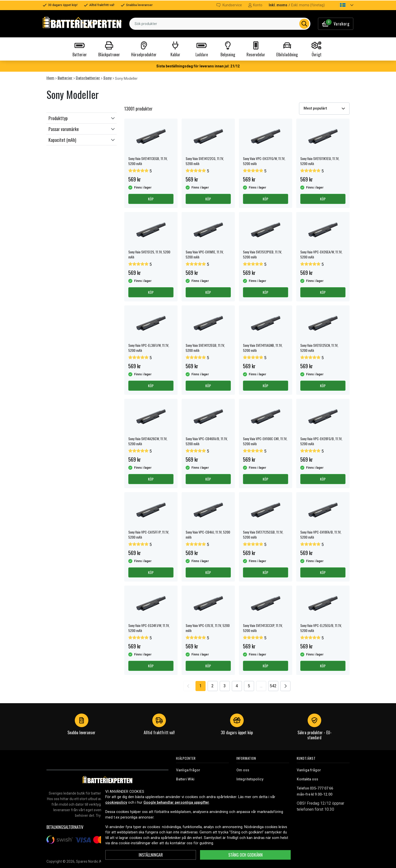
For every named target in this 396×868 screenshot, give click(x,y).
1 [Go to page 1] (200, 686)
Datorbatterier (88, 78)
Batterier (65, 78)
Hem (50, 78)
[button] (342, 5)
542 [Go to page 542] (273, 686)
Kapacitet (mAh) (62, 140)
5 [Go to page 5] (249, 686)
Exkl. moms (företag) (308, 5)
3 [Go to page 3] (225, 686)
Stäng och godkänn (245, 855)
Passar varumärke (64, 129)
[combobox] (220, 24)
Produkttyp (58, 118)
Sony (107, 78)
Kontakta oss (307, 779)
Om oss (243, 770)
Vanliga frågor (188, 770)
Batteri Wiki (185, 779)
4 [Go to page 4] (237, 686)
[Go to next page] (285, 686)
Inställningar (151, 855)
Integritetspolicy (250, 779)
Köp (151, 199)
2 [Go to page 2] (213, 686)
